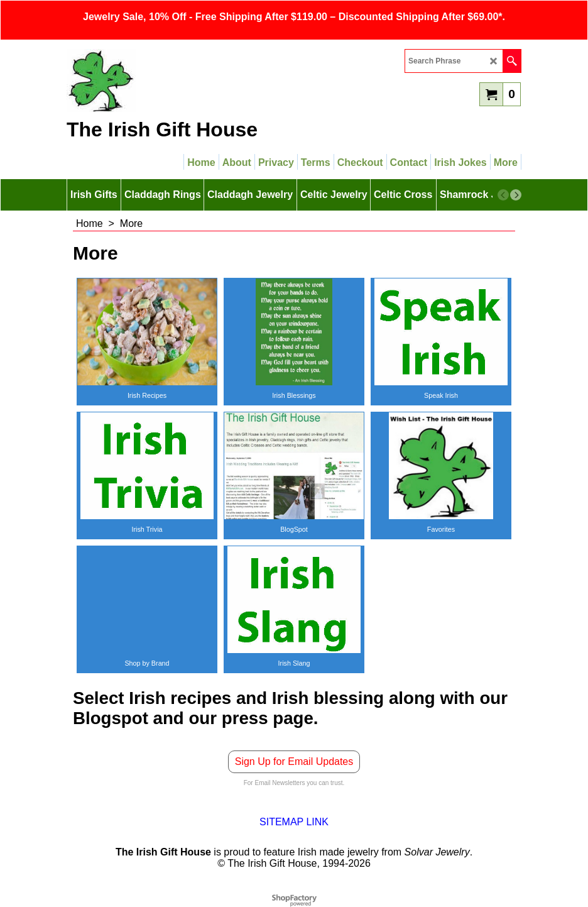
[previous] (503, 195)
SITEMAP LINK (294, 822)
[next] (516, 195)
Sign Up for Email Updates (294, 761)
